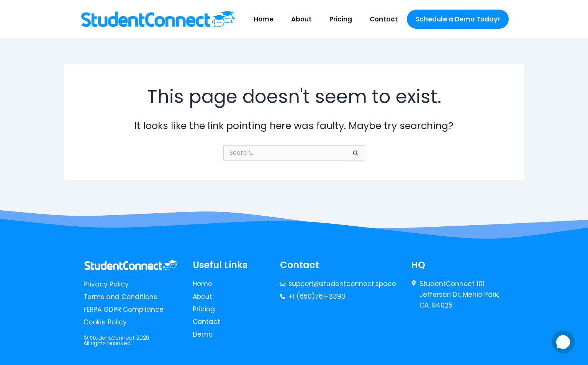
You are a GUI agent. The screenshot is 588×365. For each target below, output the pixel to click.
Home (264, 19)
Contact (384, 19)
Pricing (341, 19)
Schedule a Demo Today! (458, 19)
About (301, 19)
